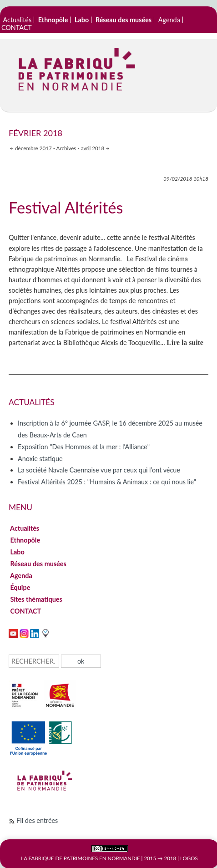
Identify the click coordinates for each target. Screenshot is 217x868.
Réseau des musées (38, 564)
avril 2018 (93, 148)
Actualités (18, 20)
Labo (17, 552)
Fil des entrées (37, 820)
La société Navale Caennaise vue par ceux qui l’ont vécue (99, 470)
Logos (189, 858)
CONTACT (17, 28)
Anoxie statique (40, 459)
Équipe (20, 587)
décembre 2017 (33, 148)
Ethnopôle (25, 540)
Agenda (169, 20)
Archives (66, 148)
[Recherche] (34, 661)
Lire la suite (185, 343)
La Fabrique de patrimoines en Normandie (80, 858)
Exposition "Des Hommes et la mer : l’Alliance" (84, 447)
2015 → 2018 (160, 858)
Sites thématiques (36, 599)
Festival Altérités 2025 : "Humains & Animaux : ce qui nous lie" (107, 482)
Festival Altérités (66, 207)
